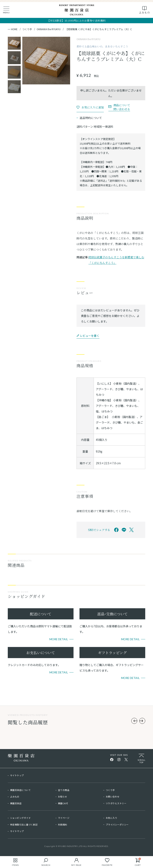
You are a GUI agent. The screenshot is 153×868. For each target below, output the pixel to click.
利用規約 (63, 825)
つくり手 (27, 29)
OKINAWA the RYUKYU (49, 29)
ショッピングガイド (20, 818)
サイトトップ (17, 775)
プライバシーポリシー (117, 825)
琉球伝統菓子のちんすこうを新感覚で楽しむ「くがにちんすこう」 (116, 260)
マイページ (64, 818)
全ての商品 (64, 790)
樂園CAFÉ (63, 803)
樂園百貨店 (16, 803)
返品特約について (91, 118)
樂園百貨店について (20, 790)
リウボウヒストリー (116, 803)
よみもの (15, 797)
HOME (14, 29)
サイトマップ (17, 831)
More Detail (59, 639)
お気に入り (111, 818)
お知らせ (63, 797)
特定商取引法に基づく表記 (24, 825)
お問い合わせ (113, 797)
